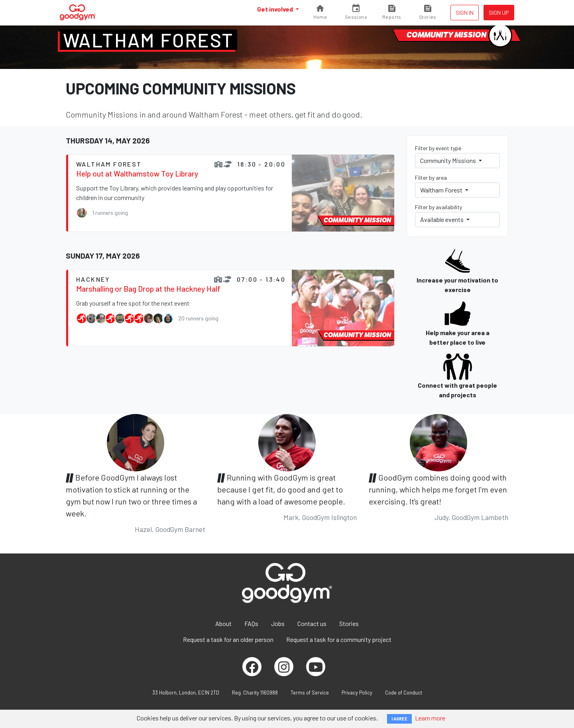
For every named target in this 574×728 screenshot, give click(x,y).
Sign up (499, 13)
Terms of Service (310, 693)
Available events (442, 219)
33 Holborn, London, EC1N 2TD (186, 693)
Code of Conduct (404, 693)
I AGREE (399, 719)
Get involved (276, 9)
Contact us (312, 623)
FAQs (251, 623)
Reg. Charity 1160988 (255, 693)
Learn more (430, 718)
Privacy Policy (357, 693)
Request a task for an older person (228, 639)
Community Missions (449, 160)
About (223, 623)
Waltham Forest (148, 40)
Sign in (465, 13)
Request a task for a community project (339, 639)
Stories (349, 623)
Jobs (278, 623)
